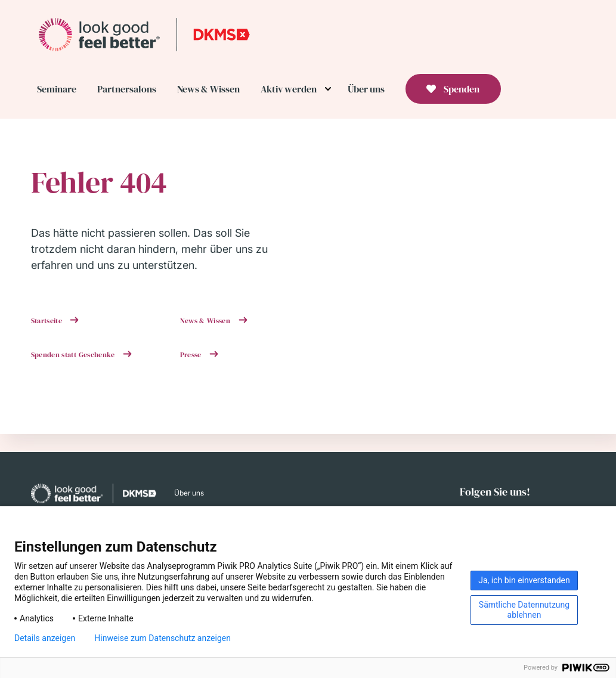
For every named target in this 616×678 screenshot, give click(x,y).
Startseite (48, 321)
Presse (192, 355)
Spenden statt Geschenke (74, 355)
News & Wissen (206, 321)
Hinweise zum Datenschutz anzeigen (162, 638)
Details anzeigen (45, 638)
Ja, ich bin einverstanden (524, 580)
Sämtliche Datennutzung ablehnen (524, 610)
